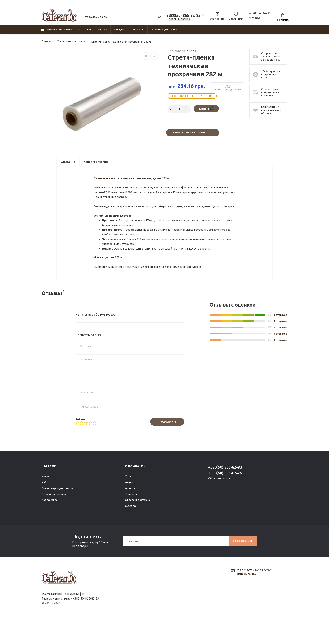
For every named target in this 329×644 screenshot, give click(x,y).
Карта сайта (50, 524)
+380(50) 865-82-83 (183, 16)
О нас (88, 32)
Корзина (283, 18)
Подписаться (241, 565)
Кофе (45, 501)
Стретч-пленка (106, 186)
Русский (254, 19)
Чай (44, 507)
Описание (68, 165)
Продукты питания (54, 518)
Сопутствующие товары (58, 512)
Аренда (119, 32)
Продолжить (165, 446)
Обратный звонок (178, 20)
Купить (206, 110)
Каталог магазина (56, 32)
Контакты (137, 32)
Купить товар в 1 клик (189, 135)
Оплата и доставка (164, 32)
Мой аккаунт (260, 13)
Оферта (130, 530)
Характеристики (96, 165)
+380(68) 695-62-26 (225, 497)
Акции (103, 32)
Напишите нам (248, 598)
